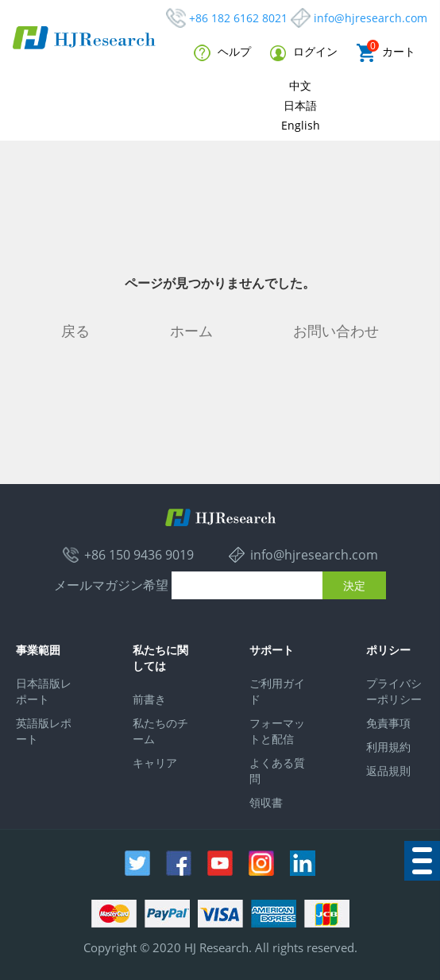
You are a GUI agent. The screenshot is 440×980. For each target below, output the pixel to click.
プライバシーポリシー (394, 691)
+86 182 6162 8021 (238, 18)
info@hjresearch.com (371, 18)
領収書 (266, 802)
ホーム (191, 331)
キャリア (155, 763)
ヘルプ (222, 52)
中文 (300, 85)
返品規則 (388, 771)
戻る (75, 331)
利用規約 (388, 747)
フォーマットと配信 (277, 731)
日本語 (300, 105)
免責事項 (388, 723)
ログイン (304, 52)
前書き (149, 699)
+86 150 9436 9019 (139, 555)
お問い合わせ (336, 331)
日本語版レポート (44, 691)
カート (386, 53)
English (301, 125)
